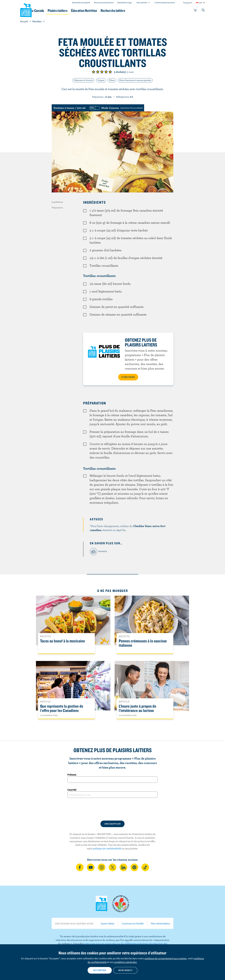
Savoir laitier (108, 923)
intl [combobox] (201, 3)
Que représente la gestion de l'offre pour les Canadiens (62, 708)
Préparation (57, 208)
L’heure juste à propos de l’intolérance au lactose (137, 708)
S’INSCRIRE (128, 377)
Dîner (112, 80)
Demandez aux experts (81, 2)
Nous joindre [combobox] (142, 2)
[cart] (195, 11)
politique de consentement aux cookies (166, 958)
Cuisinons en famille (133, 923)
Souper (101, 80)
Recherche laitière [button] (146, 10)
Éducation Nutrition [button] (112, 10)
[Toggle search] (203, 11)
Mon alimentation (161, 923)
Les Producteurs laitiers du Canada (26, 10)
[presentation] (112, 809)
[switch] (116, 108)
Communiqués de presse (165, 2)
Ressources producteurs (104, 2)
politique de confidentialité (107, 848)
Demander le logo (125, 2)
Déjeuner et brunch (83, 80)
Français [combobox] (186, 3)
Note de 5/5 (110, 72)
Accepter (100, 970)
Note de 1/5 (94, 72)
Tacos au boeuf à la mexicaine (63, 641)
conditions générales (125, 962)
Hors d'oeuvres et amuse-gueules (135, 80)
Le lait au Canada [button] (51, 10)
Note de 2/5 (98, 72)
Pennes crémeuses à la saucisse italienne (143, 643)
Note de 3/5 (102, 72)
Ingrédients (57, 202)
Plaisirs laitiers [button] (81, 10)
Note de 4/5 (106, 72)
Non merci (125, 970)
